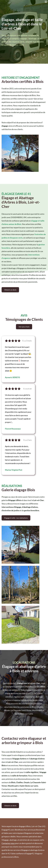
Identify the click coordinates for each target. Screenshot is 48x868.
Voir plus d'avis (24, 327)
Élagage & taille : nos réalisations (16, 518)
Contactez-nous (8, 843)
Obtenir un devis (10, 290)
